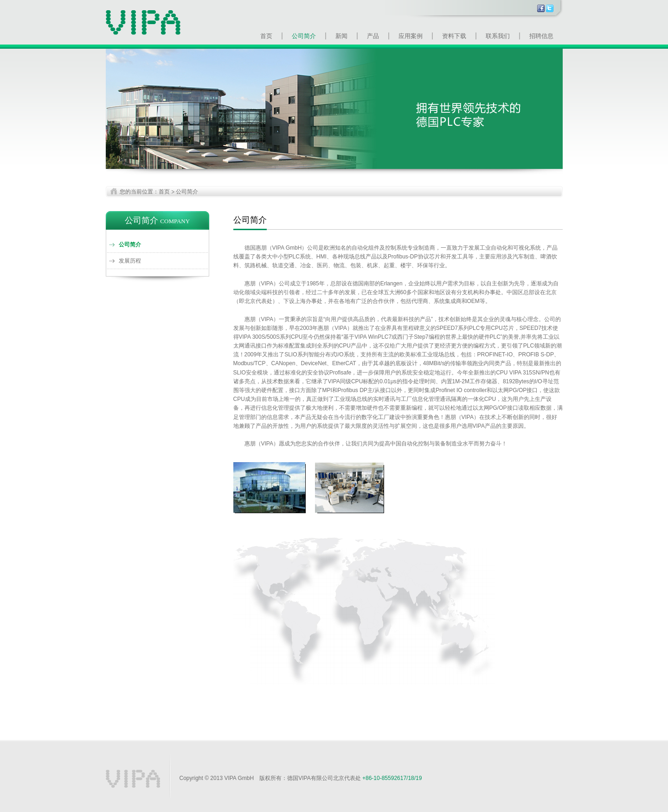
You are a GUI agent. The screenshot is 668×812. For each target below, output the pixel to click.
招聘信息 (541, 36)
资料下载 (454, 36)
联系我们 (498, 36)
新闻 (341, 36)
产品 (373, 36)
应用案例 (411, 36)
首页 (266, 36)
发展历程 (130, 261)
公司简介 (304, 36)
